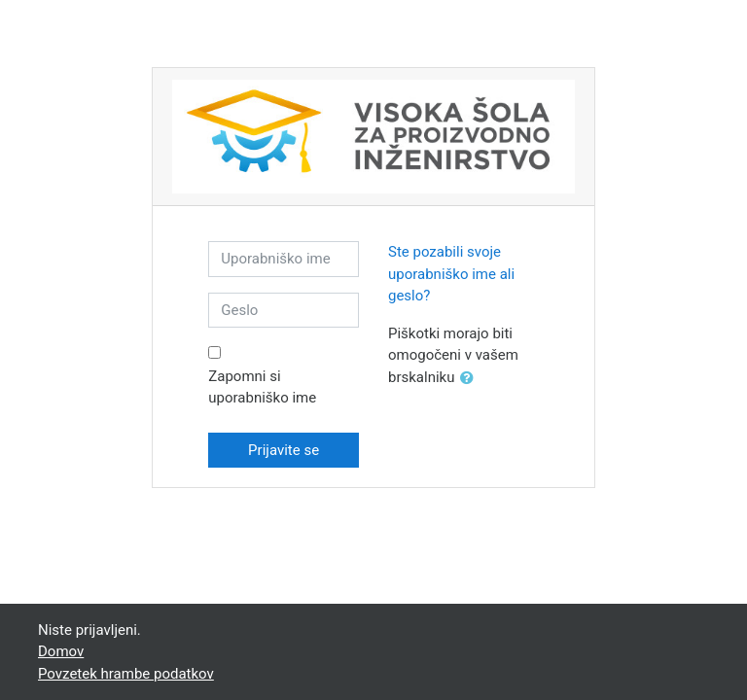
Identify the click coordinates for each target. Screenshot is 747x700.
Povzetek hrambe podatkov (126, 674)
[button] (471, 379)
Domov (61, 651)
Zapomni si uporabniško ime (262, 387)
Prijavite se (284, 450)
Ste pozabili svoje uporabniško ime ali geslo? (451, 274)
